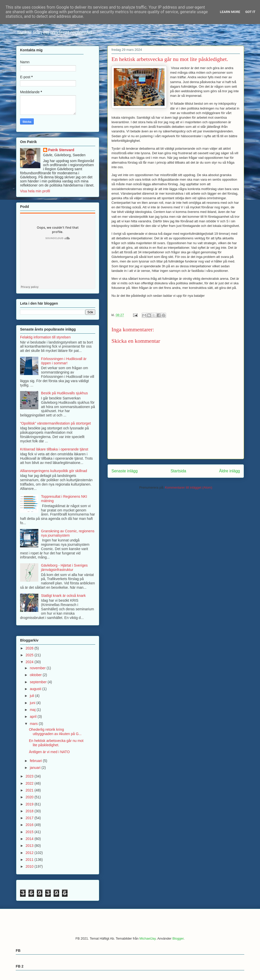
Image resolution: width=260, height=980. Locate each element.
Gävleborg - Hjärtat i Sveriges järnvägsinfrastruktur (64, 567)
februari (36, 761)
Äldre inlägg (230, 471)
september (39, 682)
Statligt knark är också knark (63, 596)
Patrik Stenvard (61, 150)
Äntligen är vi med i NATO (49, 752)
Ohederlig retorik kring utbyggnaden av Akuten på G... (55, 732)
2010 (30, 866)
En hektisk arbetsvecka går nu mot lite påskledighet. (56, 743)
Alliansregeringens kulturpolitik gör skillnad (54, 471)
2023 (30, 776)
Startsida (178, 471)
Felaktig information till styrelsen (45, 337)
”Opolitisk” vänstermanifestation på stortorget (55, 423)
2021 (30, 790)
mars (34, 724)
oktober (36, 675)
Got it (250, 12)
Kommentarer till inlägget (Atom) (188, 487)
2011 (30, 860)
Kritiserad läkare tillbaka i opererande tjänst (54, 449)
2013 (30, 846)
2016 (30, 825)
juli (32, 696)
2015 (30, 832)
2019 (30, 804)
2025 (30, 655)
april (34, 717)
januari (36, 768)
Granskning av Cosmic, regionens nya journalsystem (68, 533)
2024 (30, 662)
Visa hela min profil (35, 191)
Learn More (230, 12)
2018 (30, 811)
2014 (30, 839)
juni (33, 703)
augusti (36, 689)
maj (33, 710)
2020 (30, 797)
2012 (30, 853)
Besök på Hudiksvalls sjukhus (64, 393)
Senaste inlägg (125, 471)
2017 (30, 818)
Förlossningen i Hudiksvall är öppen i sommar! (64, 361)
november (38, 668)
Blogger (178, 938)
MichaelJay (148, 938)
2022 (30, 783)
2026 (30, 648)
